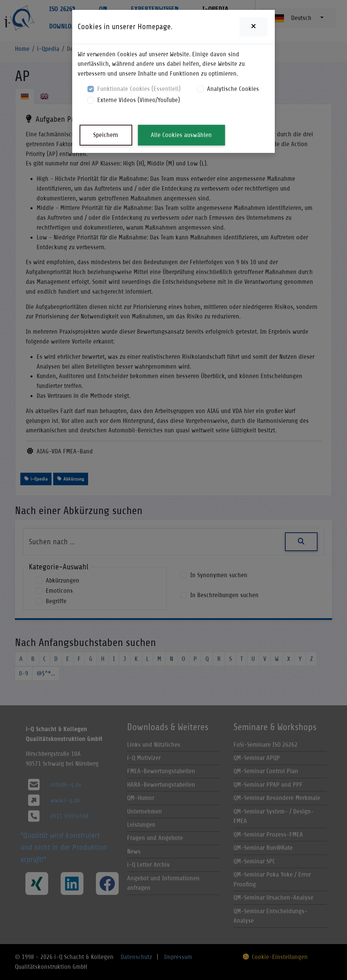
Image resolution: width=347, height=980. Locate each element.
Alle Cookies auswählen (181, 135)
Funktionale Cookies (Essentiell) (139, 89)
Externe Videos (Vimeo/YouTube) (139, 100)
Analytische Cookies (233, 89)
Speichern (106, 135)
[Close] (253, 27)
